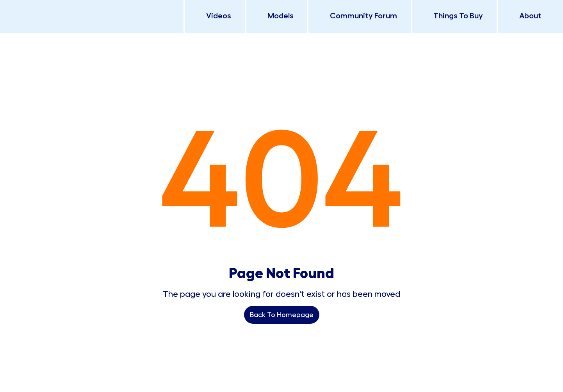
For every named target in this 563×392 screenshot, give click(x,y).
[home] (74, 4)
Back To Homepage (282, 315)
